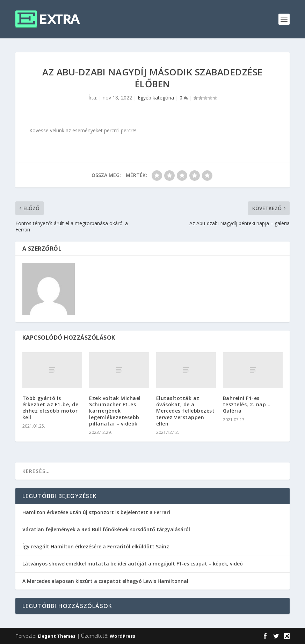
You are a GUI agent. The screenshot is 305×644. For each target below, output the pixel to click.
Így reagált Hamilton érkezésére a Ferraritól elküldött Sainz (96, 546)
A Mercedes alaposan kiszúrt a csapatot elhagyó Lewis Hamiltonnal (105, 581)
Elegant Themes (57, 636)
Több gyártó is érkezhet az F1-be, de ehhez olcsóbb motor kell (50, 408)
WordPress (122, 636)
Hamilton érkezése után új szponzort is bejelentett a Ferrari (96, 512)
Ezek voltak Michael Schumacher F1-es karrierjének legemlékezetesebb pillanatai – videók (115, 411)
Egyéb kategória (156, 98)
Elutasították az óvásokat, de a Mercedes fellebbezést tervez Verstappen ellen (186, 411)
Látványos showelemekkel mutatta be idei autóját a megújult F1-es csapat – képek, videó (133, 564)
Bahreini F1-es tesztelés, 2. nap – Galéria (247, 404)
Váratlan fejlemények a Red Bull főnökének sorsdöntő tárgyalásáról (106, 529)
